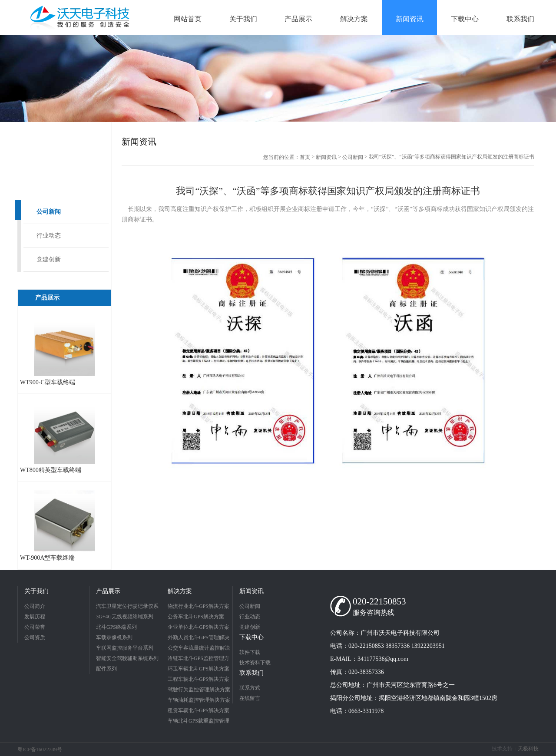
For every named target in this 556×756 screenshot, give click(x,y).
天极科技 (528, 749)
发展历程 (35, 617)
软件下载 (250, 652)
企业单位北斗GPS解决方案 (199, 627)
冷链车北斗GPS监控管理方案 (199, 659)
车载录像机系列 (114, 637)
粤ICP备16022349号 (40, 749)
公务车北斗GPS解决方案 (196, 617)
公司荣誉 (35, 627)
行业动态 (49, 236)
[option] (278, 78)
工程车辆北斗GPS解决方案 (199, 679)
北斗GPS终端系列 (116, 627)
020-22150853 (379, 601)
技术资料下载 (255, 663)
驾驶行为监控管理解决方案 (199, 690)
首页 (305, 157)
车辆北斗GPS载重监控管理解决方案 (199, 722)
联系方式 (250, 688)
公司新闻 (49, 212)
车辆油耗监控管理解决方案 (199, 700)
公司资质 (35, 637)
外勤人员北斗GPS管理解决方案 (199, 639)
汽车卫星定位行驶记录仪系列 (127, 607)
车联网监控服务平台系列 (125, 648)
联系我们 (252, 673)
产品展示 (108, 591)
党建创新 (49, 259)
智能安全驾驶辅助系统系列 (127, 658)
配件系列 (106, 669)
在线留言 (250, 698)
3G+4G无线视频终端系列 (125, 617)
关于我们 (36, 591)
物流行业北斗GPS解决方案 (199, 606)
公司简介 (35, 606)
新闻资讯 (326, 157)
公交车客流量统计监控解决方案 (199, 649)
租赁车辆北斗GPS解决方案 (199, 710)
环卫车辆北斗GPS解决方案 (199, 669)
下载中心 (252, 637)
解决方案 (180, 591)
